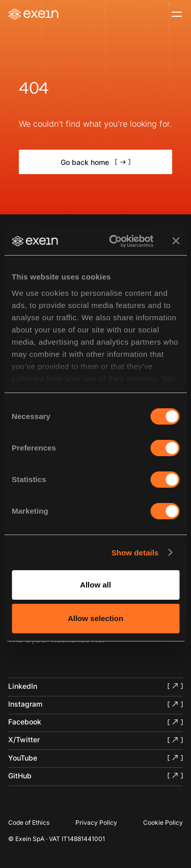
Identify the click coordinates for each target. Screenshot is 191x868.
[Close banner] (176, 241)
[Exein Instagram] (95, 704)
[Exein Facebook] (95, 722)
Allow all (95, 585)
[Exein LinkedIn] (95, 686)
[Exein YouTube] (95, 758)
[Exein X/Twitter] (95, 740)
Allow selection (95, 618)
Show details (135, 553)
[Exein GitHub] (95, 775)
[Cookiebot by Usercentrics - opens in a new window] (114, 241)
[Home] (34, 14)
